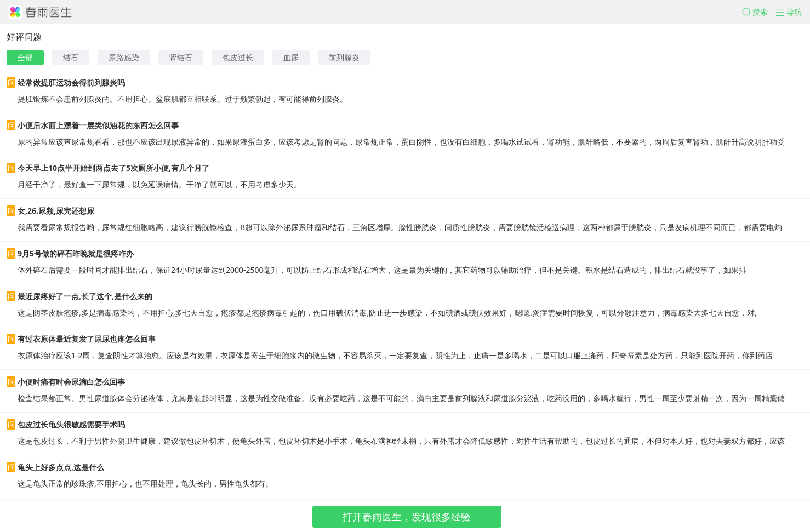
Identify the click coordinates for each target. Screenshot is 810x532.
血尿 (291, 57)
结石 (71, 57)
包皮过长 (238, 57)
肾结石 (181, 57)
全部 (25, 57)
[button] (759, 12)
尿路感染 (124, 57)
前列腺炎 (344, 57)
